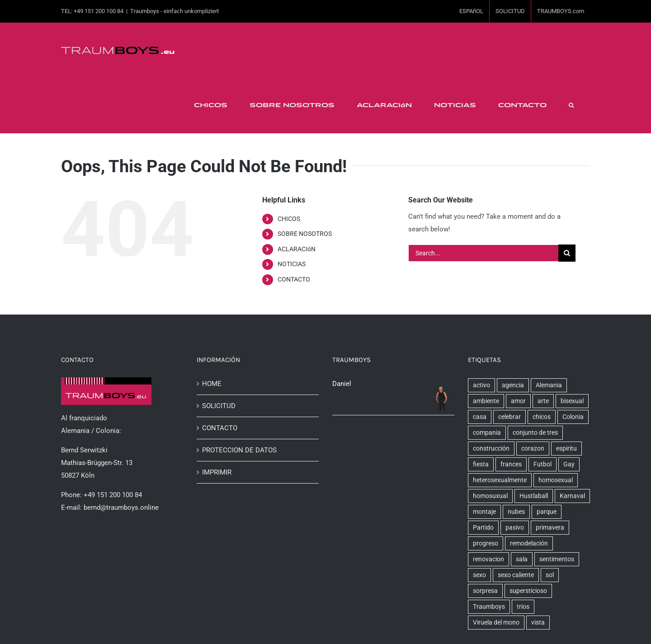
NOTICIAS (292, 264)
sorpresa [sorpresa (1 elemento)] (485, 591)
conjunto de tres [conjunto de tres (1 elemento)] (535, 432)
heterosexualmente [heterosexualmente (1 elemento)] (500, 480)
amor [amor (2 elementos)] (518, 401)
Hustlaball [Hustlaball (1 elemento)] (534, 496)
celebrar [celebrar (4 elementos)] (509, 417)
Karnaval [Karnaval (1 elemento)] (572, 496)
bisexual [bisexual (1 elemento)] (572, 401)
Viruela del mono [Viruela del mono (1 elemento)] (496, 622)
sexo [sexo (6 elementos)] (479, 575)
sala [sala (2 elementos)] (522, 559)
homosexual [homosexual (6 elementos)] (556, 480)
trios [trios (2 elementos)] (523, 606)
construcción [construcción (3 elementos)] (491, 448)
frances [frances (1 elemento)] (511, 464)
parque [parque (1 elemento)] (547, 512)
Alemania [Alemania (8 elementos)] (549, 385)
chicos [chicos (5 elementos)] (542, 417)
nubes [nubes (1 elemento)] (516, 512)
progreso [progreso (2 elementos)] (486, 543)
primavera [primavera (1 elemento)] (550, 527)
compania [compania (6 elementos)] (487, 432)
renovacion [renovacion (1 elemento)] (488, 559)
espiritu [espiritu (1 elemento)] (566, 448)
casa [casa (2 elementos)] (480, 417)
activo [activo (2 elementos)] (481, 385)
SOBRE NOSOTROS (305, 234)
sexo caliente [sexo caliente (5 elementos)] (516, 575)
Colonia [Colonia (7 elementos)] (573, 417)
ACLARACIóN (297, 249)
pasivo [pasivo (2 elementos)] (515, 527)
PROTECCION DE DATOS (239, 450)
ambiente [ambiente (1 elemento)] (486, 401)
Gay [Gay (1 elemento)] (569, 464)
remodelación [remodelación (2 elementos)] (529, 543)
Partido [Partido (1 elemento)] (483, 527)
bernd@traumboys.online (121, 508)
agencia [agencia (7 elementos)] (513, 385)
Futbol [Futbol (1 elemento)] (542, 464)
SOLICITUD (219, 406)
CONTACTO (294, 279)
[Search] (567, 253)
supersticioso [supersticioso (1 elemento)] (528, 591)
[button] (571, 105)
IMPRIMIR (217, 472)
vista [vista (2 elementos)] (538, 622)
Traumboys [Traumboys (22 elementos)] (489, 606)
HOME (212, 384)
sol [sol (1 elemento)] (550, 575)
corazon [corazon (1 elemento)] (533, 448)
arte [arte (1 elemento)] (543, 401)
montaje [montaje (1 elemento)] (484, 512)
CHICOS (289, 219)
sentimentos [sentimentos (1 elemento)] (557, 559)
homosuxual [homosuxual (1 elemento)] (490, 496)
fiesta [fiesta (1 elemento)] (481, 464)
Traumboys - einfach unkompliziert (175, 11)
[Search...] (483, 253)
